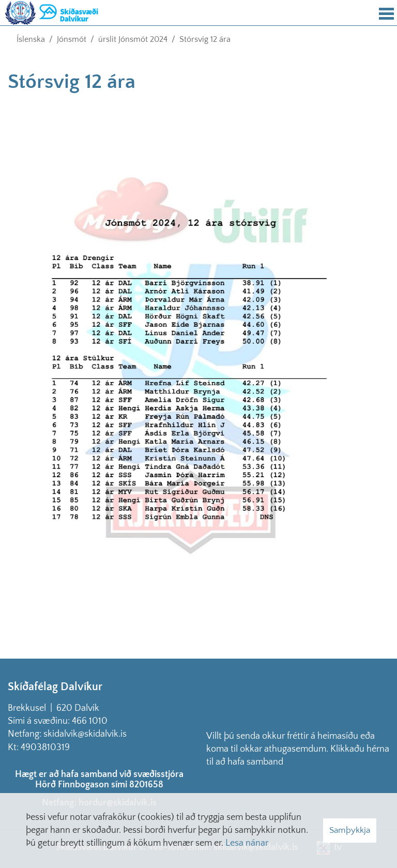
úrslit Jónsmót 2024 (133, 39)
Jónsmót (72, 39)
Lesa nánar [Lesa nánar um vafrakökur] (247, 843)
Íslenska (31, 39)
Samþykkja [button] (350, 830)
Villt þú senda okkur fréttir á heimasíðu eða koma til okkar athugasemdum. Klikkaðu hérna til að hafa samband (298, 749)
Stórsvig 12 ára (205, 39)
